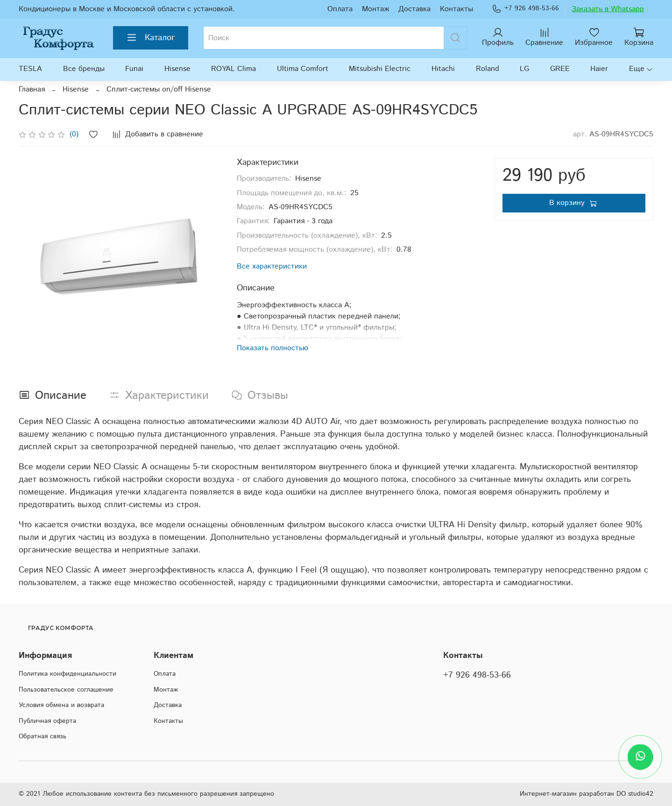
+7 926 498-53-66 (525, 9)
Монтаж (375, 9)
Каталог (151, 38)
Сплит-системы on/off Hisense (159, 89)
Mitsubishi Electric (380, 69)
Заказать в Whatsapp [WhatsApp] (608, 9)
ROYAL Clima (233, 69)
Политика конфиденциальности (67, 674)
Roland (488, 69)
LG (524, 69)
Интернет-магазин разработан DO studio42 (587, 794)
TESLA (30, 69)
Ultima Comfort (303, 69)
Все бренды (84, 69)
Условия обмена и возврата (61, 705)
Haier (599, 69)
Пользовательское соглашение (66, 690)
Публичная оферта (47, 721)
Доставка (414, 9)
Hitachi (443, 69)
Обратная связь (42, 736)
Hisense (177, 69)
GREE (560, 69)
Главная (32, 89)
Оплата (340, 9)
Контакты (456, 9)
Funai (134, 69)
